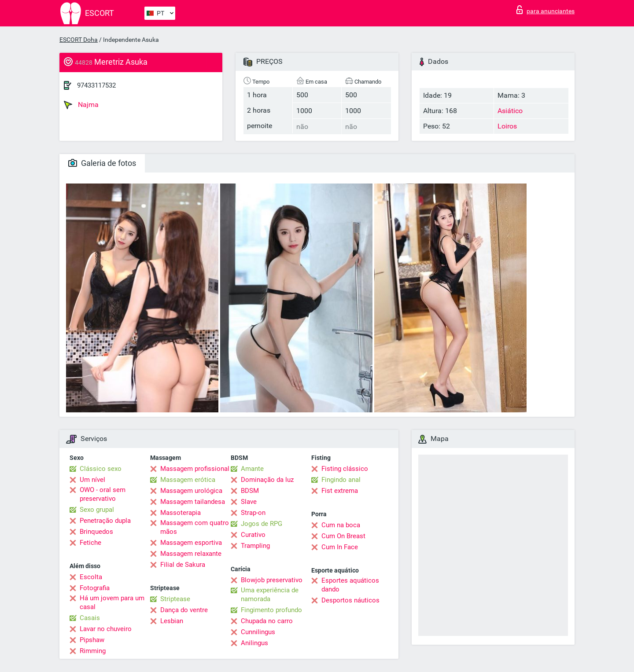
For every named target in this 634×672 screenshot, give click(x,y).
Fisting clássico (345, 469)
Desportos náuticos (350, 600)
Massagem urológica (191, 491)
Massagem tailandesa (193, 502)
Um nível (92, 480)
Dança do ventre (184, 610)
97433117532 (96, 85)
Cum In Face (340, 547)
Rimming (93, 651)
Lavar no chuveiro (106, 629)
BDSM (250, 491)
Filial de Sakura (183, 565)
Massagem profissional (195, 469)
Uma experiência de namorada (270, 595)
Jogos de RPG (262, 524)
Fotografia (95, 588)
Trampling (255, 546)
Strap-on (253, 513)
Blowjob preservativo (272, 580)
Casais (90, 618)
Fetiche (90, 543)
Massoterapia (181, 513)
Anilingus (254, 643)
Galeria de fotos (102, 163)
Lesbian (172, 621)
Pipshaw (92, 640)
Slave (249, 502)
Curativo (253, 535)
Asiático (510, 111)
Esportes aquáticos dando (350, 585)
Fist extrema (340, 491)
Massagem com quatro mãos (195, 527)
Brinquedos (96, 532)
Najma (81, 105)
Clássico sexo (101, 469)
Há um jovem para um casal (112, 602)
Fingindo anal (341, 480)
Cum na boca (341, 525)
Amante (252, 469)
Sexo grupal (97, 510)
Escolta (91, 577)
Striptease (175, 599)
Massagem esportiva (191, 543)
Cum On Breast (343, 536)
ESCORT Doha (79, 40)
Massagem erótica (188, 480)
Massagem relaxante (191, 554)
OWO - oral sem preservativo (103, 494)
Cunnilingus (258, 632)
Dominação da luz (267, 480)
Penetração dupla (105, 521)
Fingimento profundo (271, 610)
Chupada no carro (267, 621)
